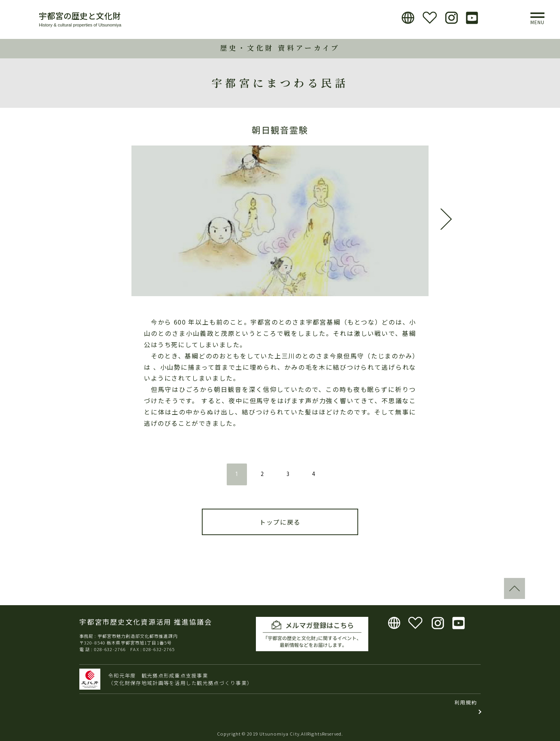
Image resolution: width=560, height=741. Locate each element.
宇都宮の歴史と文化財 (80, 16)
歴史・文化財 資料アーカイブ (280, 48)
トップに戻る (280, 522)
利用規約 (466, 702)
